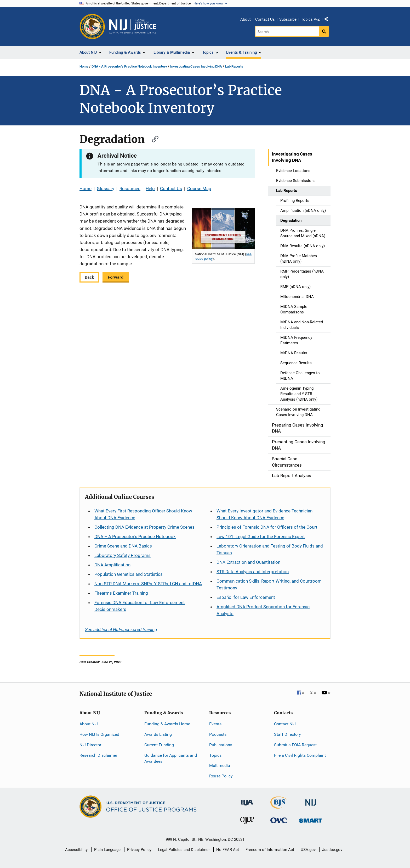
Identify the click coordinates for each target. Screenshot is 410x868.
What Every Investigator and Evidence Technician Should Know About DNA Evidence (264, 514)
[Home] (133, 26)
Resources (130, 189)
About (246, 19)
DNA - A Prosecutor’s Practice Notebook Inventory (129, 66)
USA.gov (308, 850)
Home (84, 66)
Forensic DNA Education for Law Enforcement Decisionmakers (140, 606)
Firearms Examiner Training (121, 593)
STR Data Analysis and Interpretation (253, 572)
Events (215, 724)
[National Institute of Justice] (311, 800)
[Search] (287, 31)
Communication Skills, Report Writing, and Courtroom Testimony (269, 584)
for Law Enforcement (246, 597)
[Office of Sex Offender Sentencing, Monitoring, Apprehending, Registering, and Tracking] (311, 819)
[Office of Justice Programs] (92, 26)
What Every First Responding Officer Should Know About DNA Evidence (143, 514)
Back (89, 277)
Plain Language (107, 850)
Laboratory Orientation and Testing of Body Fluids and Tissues (270, 549)
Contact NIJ (285, 724)
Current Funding (159, 745)
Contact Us (265, 19)
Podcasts (218, 734)
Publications (221, 745)
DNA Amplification (112, 565)
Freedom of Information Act (270, 850)
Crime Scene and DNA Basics (123, 546)
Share (328, 20)
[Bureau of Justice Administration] (247, 800)
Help (150, 189)
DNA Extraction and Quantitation (248, 562)
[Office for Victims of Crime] (279, 820)
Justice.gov (332, 850)
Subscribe (288, 19)
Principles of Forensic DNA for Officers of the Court (267, 527)
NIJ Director (90, 745)
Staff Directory (287, 734)
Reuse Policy (221, 776)
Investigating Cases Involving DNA (196, 66)
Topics (215, 755)
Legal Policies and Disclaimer (184, 850)
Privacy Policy (139, 850)
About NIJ (89, 724)
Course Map (199, 189)
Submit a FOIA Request (295, 745)
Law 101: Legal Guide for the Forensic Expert (261, 537)
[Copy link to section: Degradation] (153, 138)
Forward (116, 277)
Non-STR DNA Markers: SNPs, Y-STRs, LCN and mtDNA (148, 584)
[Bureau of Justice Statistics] (279, 806)
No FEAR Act (228, 850)
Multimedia (220, 765)
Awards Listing (158, 734)
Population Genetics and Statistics (129, 574)
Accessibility (76, 850)
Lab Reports (234, 66)
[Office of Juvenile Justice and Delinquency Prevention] (247, 822)
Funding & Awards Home (167, 724)
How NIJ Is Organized (99, 734)
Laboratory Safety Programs (123, 555)
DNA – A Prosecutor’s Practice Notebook (135, 537)
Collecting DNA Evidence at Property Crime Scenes (144, 527)
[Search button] (324, 31)
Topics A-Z (310, 19)
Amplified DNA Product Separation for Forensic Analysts (263, 610)
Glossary (106, 189)
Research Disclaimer (98, 755)
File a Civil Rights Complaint (300, 755)
